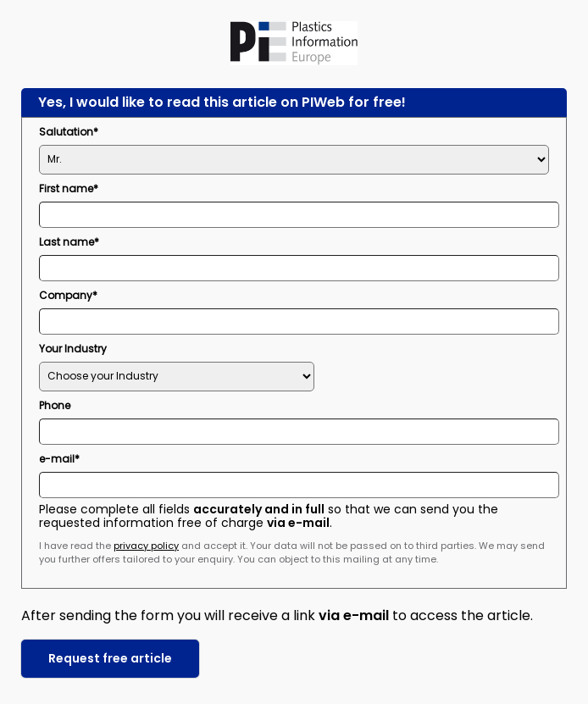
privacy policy (146, 546)
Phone (55, 405)
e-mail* (59, 459)
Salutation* (69, 132)
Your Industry (73, 349)
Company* (68, 295)
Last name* (69, 242)
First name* (69, 188)
